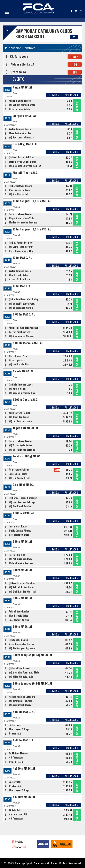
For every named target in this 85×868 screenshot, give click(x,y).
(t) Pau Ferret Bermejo (21, 243)
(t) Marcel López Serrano (22, 450)
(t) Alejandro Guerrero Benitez (25, 166)
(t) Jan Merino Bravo (20, 478)
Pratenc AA (18, 72)
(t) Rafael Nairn (17, 389)
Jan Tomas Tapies (18, 474)
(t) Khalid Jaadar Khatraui (22, 592)
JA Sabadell (14, 810)
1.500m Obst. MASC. (25, 400)
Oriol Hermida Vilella (20, 109)
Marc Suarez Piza (18, 356)
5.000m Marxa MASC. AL (28, 343)
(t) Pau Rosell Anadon (20, 506)
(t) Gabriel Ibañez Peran (22, 587)
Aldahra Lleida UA (22, 64)
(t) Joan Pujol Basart (20, 668)
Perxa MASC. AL (23, 87)
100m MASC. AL (22, 258)
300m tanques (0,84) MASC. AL (33, 655)
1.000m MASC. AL (24, 513)
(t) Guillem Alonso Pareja (22, 105)
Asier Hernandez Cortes (22, 644)
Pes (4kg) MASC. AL (25, 144)
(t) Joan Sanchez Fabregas (23, 502)
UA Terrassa (15, 725)
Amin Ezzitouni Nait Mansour (24, 328)
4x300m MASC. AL (24, 768)
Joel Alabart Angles (19, 620)
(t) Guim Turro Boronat (21, 247)
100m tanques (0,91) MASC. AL (32, 201)
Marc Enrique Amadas (20, 133)
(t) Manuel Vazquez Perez (22, 304)
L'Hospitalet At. (17, 762)
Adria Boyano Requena (20, 413)
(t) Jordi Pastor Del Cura (22, 157)
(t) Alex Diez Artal (18, 194)
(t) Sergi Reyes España (21, 186)
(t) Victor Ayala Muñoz (21, 445)
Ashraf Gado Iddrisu (20, 279)
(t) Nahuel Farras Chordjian (23, 498)
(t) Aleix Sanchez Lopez (21, 384)
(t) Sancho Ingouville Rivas (23, 393)
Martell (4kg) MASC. (25, 173)
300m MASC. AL (23, 598)
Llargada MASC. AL (25, 116)
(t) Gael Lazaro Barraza (21, 137)
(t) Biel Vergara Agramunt (23, 648)
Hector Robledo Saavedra (22, 697)
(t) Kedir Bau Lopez (19, 417)
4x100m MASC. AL (24, 712)
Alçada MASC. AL (23, 371)
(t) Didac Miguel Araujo (21, 677)
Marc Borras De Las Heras (23, 162)
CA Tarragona (19, 56)
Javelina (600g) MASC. (27, 456)
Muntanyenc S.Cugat (20, 729)
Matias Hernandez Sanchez (23, 222)
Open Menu (7, 14)
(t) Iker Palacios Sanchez (22, 583)
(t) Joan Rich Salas (18, 640)
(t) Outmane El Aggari (20, 701)
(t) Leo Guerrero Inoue (21, 421)
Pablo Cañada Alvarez (20, 531)
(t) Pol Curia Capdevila (21, 559)
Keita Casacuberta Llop (21, 251)
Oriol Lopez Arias (18, 360)
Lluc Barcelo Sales (19, 275)
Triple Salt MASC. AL (26, 428)
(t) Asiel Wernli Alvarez (21, 705)
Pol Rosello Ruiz (17, 555)
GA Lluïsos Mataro (18, 753)
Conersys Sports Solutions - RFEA (34, 863)
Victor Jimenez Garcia (20, 129)
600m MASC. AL (23, 542)
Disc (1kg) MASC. (23, 485)
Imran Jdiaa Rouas (18, 526)
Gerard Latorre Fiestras (21, 214)
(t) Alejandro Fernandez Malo (24, 672)
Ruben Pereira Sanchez (21, 563)
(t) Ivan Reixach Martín (21, 308)
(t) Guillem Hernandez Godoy (24, 299)
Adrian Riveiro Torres (20, 101)
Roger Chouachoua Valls (22, 218)
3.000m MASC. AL (24, 314)
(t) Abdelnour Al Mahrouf (22, 336)
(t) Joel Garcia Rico (19, 364)
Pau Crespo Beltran (19, 190)
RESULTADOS (71, 95)
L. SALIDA (54, 95)
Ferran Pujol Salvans (20, 332)
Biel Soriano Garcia (19, 535)
